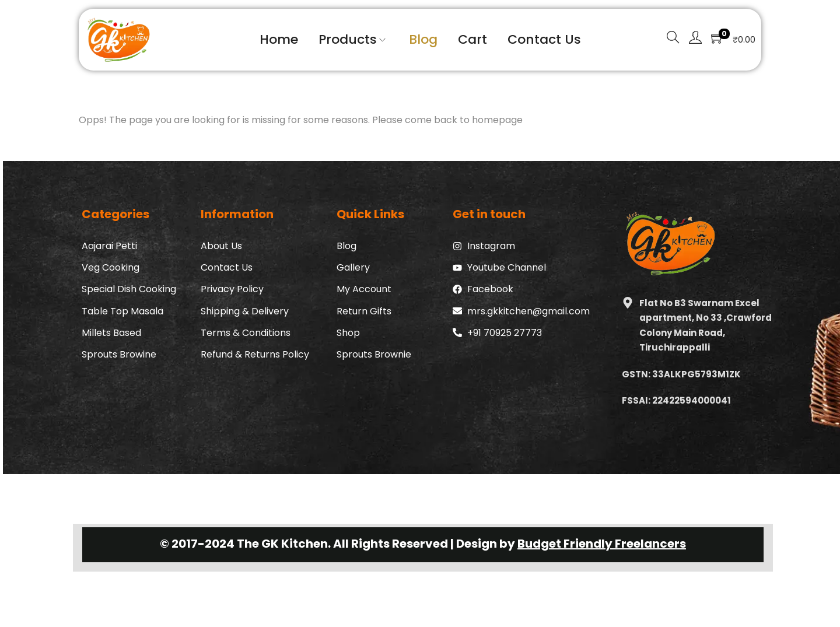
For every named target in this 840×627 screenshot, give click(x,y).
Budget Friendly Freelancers (602, 544)
